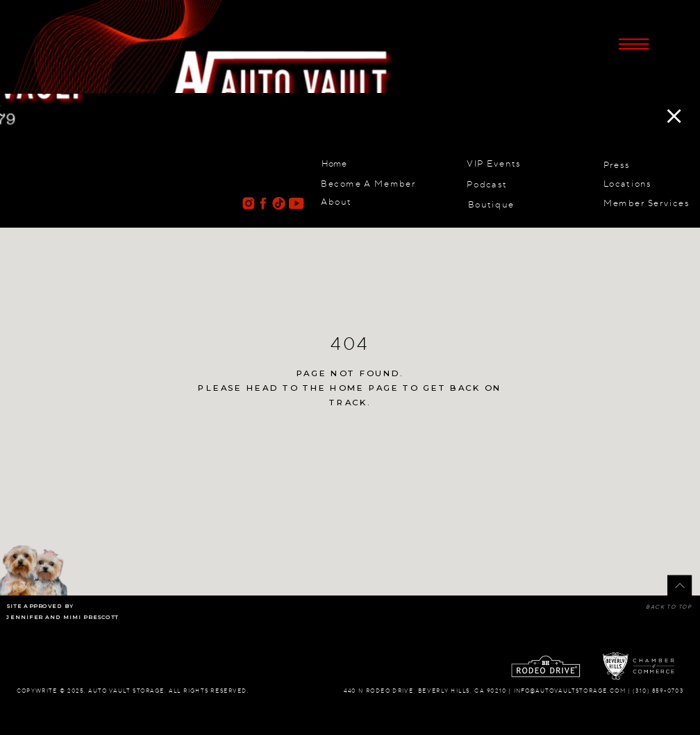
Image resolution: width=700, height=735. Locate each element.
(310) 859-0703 (658, 690)
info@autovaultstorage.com (570, 690)
